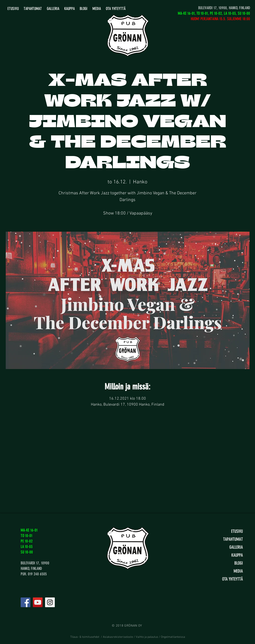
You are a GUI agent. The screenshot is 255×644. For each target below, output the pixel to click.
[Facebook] (26, 602)
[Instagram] (50, 602)
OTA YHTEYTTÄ (232, 579)
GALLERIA (236, 547)
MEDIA (238, 571)
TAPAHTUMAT (233, 539)
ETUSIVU (237, 531)
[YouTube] (38, 602)
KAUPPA (237, 555)
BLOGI (239, 563)
